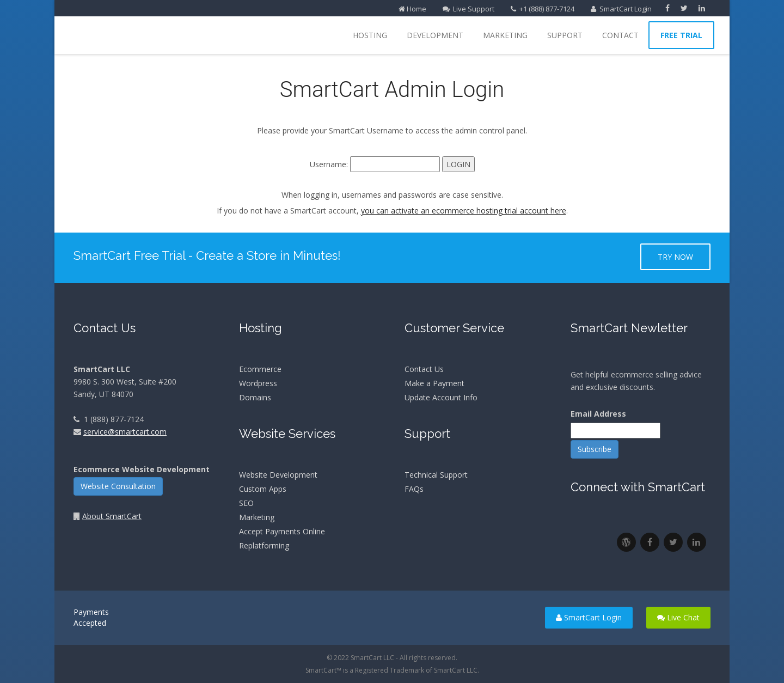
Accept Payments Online (282, 531)
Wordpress (258, 383)
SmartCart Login (621, 9)
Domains (255, 397)
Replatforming (264, 545)
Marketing (505, 35)
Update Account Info (441, 397)
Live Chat (678, 617)
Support (565, 35)
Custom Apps (263, 489)
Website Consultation (118, 486)
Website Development (278, 475)
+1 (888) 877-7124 (543, 9)
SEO (246, 503)
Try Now (675, 257)
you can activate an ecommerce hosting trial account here (464, 211)
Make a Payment (434, 383)
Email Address (598, 414)
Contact (620, 35)
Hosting (370, 35)
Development (435, 35)
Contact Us (424, 369)
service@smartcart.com (125, 432)
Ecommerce (260, 369)
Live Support (468, 9)
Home (412, 9)
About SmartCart (112, 516)
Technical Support (436, 475)
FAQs (414, 489)
